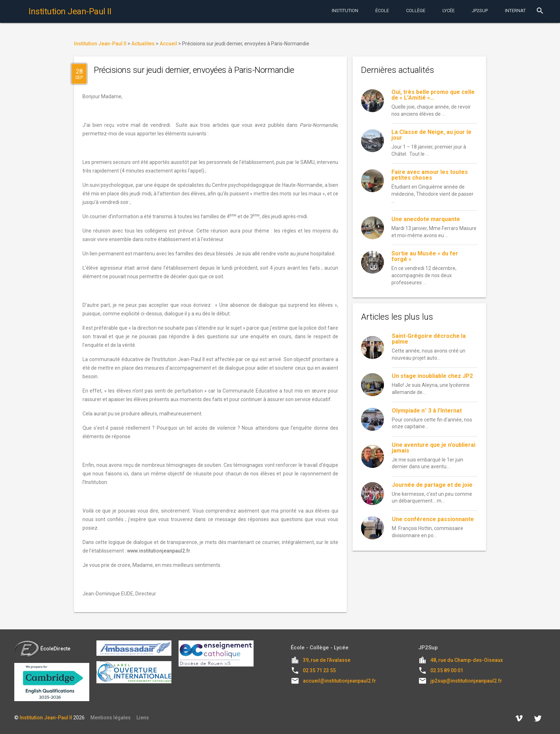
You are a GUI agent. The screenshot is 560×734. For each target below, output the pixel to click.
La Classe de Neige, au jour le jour (431, 135)
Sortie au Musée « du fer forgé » (425, 256)
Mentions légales (111, 718)
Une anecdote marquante (426, 219)
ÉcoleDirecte (42, 649)
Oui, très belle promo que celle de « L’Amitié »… (433, 95)
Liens (143, 718)
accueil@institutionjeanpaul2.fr (339, 681)
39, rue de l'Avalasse (327, 660)
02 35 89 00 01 (447, 670)
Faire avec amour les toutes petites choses (430, 175)
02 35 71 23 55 (319, 670)
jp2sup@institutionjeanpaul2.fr (466, 681)
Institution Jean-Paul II (46, 718)
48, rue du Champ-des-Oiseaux (467, 660)
